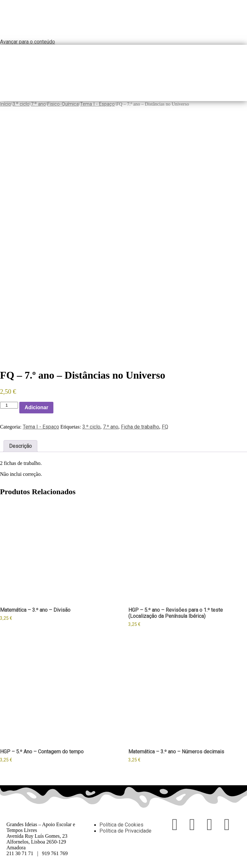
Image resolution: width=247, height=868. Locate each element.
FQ (165, 427)
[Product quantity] (9, 405)
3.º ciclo (21, 104)
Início (6, 104)
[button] (245, 73)
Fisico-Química (63, 104)
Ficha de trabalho (140, 427)
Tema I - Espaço (97, 104)
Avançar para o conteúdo (27, 42)
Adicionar (36, 407)
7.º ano (38, 104)
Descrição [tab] (20, 446)
